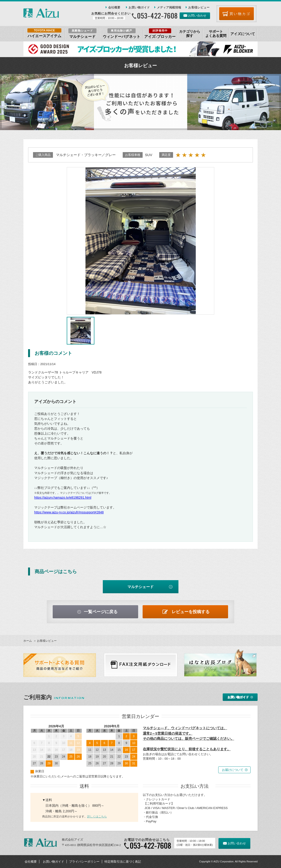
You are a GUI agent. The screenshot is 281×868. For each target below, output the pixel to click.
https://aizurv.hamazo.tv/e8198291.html (63, 498)
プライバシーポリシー (84, 862)
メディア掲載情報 (169, 7)
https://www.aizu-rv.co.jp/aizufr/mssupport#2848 (69, 512)
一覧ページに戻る (101, 612)
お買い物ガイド (139, 7)
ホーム (28, 641)
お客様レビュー (199, 7)
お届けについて (233, 770)
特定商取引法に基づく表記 (123, 862)
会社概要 (114, 7)
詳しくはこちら (97, 817)
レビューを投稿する (191, 612)
